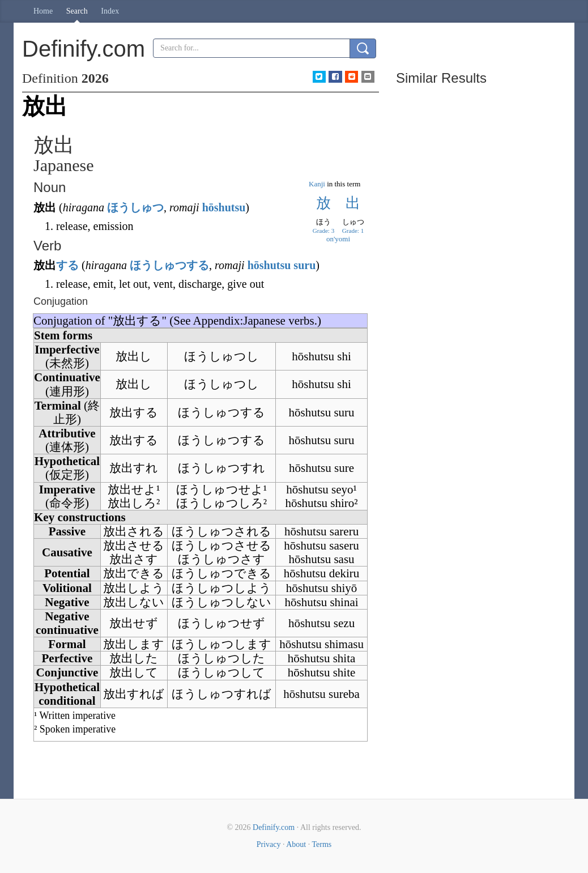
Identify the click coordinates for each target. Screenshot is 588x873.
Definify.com (274, 827)
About (296, 844)
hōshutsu (224, 207)
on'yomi (338, 239)
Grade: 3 (323, 231)
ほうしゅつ (135, 207)
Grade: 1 (353, 231)
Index (110, 11)
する (67, 265)
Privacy (269, 844)
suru (304, 265)
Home (43, 11)
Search (77, 11)
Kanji (317, 184)
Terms (321, 844)
